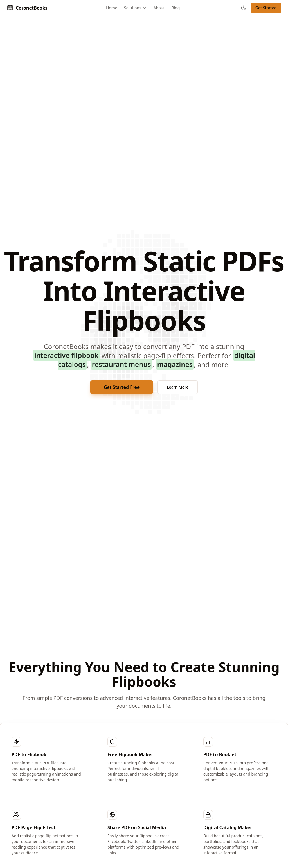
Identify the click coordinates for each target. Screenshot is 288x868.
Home (112, 8)
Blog (176, 8)
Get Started (266, 8)
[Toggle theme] (244, 8)
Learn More (178, 387)
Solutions (135, 8)
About (159, 8)
